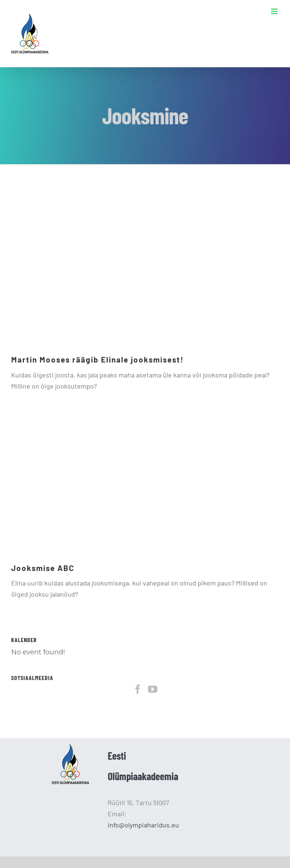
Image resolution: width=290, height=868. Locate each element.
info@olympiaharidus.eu (143, 825)
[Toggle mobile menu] (275, 11)
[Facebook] (138, 689)
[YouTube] (153, 689)
